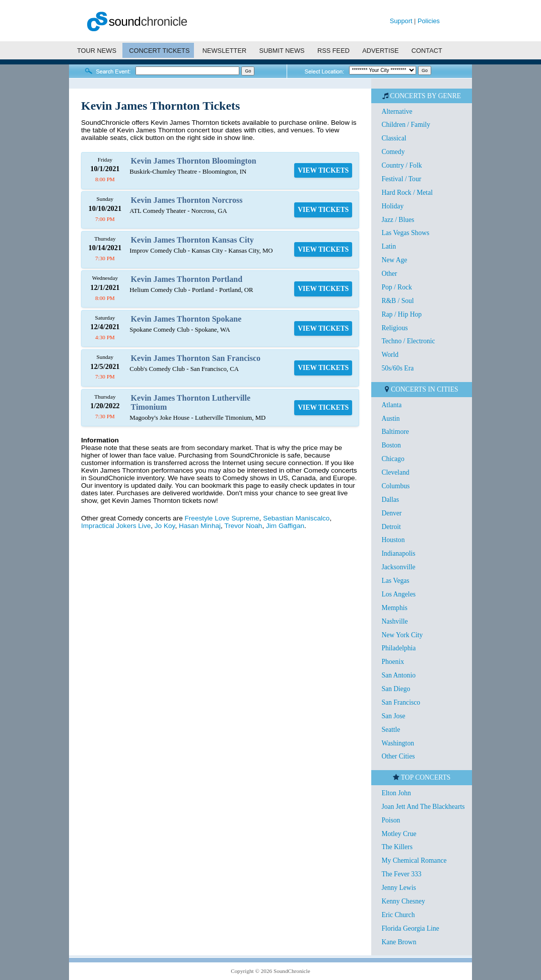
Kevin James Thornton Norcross (187, 200)
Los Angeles (398, 594)
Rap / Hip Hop (401, 314)
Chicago (393, 459)
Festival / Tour (401, 179)
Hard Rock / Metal (407, 193)
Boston (391, 445)
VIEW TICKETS (323, 170)
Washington (398, 743)
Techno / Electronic (408, 341)
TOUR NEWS (97, 51)
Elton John (396, 793)
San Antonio (398, 675)
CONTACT (427, 51)
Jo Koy (165, 526)
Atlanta (391, 405)
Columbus (395, 486)
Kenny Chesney (403, 901)
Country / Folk (401, 165)
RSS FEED (333, 51)
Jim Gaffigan (285, 526)
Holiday (392, 206)
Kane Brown (399, 942)
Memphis (394, 608)
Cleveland (395, 472)
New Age (394, 260)
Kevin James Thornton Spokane (186, 319)
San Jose (393, 716)
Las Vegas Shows (405, 233)
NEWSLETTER (224, 51)
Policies (429, 21)
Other (389, 274)
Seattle (391, 730)
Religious (394, 328)
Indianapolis (398, 553)
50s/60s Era (397, 368)
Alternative (397, 111)
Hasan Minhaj (200, 526)
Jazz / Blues (398, 220)
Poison (391, 820)
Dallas (390, 500)
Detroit (391, 527)
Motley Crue (399, 834)
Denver (391, 513)
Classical (394, 138)
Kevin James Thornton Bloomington (194, 161)
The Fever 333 (401, 874)
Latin (389, 246)
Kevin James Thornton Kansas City (192, 240)
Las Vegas (395, 581)
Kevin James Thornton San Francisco (196, 358)
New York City (402, 635)
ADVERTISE (380, 51)
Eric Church (398, 915)
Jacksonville (398, 567)
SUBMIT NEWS (282, 51)
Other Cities (398, 756)
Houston (393, 540)
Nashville (394, 621)
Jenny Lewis (398, 888)
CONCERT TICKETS (159, 51)
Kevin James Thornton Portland (187, 279)
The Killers (397, 847)
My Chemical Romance (414, 860)
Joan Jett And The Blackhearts (423, 807)
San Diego (396, 689)
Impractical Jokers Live (116, 526)
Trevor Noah (243, 526)
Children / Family (406, 125)
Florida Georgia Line (410, 928)
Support (401, 21)
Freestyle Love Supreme (222, 518)
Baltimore (395, 432)
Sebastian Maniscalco (296, 518)
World (390, 355)
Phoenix (393, 662)
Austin (390, 419)
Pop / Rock (396, 287)
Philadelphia (398, 648)
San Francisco (401, 702)
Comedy (393, 152)
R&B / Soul (397, 301)
